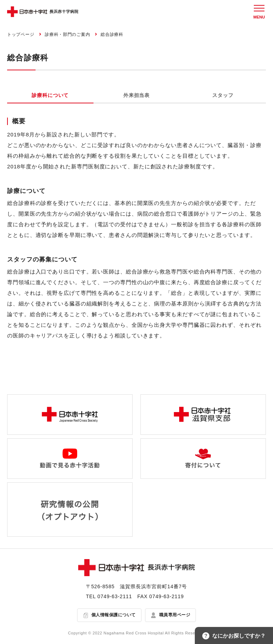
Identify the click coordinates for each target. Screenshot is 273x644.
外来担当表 (136, 95)
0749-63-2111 (115, 596)
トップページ (21, 34)
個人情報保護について (114, 615)
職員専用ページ (175, 615)
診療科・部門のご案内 (67, 34)
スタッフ (223, 95)
